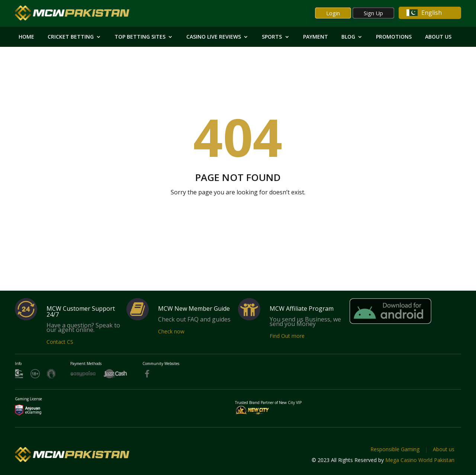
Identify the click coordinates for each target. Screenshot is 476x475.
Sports (272, 37)
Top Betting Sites (140, 37)
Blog (348, 37)
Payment (316, 37)
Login (333, 13)
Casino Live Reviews (214, 37)
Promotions (394, 37)
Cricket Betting (71, 37)
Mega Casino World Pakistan (420, 460)
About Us (438, 37)
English (424, 13)
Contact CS (60, 342)
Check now (171, 331)
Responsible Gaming (395, 449)
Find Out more (287, 336)
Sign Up (373, 13)
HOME (26, 37)
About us (444, 449)
